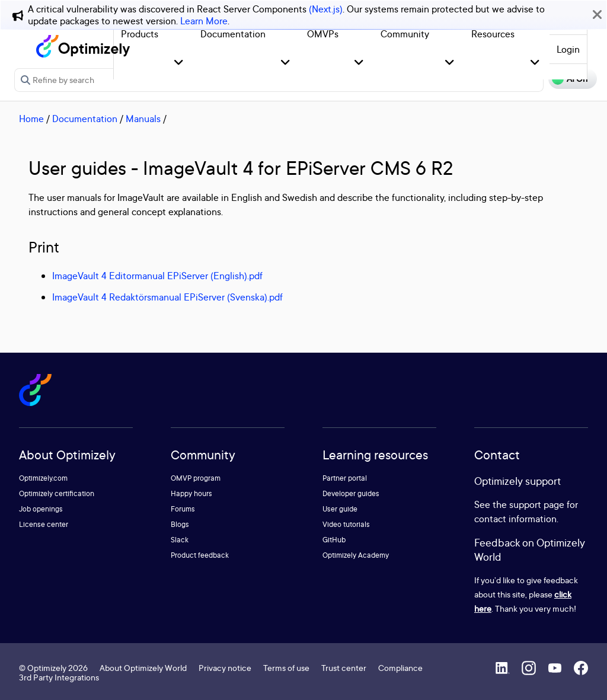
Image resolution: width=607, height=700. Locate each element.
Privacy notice (225, 668)
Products (140, 34)
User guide (340, 509)
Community (405, 34)
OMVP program (196, 478)
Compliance (400, 668)
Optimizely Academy (356, 555)
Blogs (180, 524)
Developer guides (351, 493)
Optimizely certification (57, 493)
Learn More (204, 21)
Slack (180, 540)
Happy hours (191, 493)
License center (44, 524)
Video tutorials (346, 524)
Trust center (344, 668)
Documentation (233, 34)
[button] (179, 63)
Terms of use (286, 668)
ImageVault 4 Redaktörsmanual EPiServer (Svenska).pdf (167, 297)
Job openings (41, 509)
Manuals (143, 119)
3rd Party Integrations (59, 677)
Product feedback (200, 555)
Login (568, 49)
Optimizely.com (43, 478)
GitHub (334, 540)
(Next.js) (326, 9)
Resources (493, 34)
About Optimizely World (143, 668)
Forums (183, 509)
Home (31, 119)
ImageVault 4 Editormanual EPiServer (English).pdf (157, 276)
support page (537, 504)
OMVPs (323, 34)
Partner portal (345, 478)
